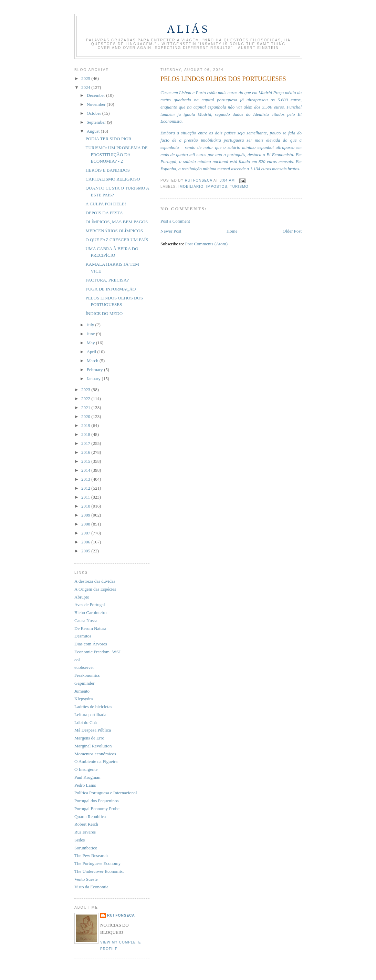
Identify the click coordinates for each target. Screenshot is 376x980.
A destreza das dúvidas (95, 581)
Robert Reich (86, 824)
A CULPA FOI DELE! (106, 204)
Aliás (188, 29)
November (97, 104)
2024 (86, 87)
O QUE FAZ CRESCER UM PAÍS (117, 240)
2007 (86, 533)
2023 (86, 390)
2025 (86, 78)
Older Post (292, 231)
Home (232, 231)
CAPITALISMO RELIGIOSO (113, 179)
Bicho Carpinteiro (91, 612)
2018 (86, 434)
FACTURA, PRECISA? (107, 280)
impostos (217, 187)
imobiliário (191, 187)
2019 (86, 425)
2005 (86, 551)
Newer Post (171, 231)
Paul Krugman (87, 777)
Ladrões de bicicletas (93, 707)
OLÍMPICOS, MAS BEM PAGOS (117, 222)
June (91, 334)
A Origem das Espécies (95, 589)
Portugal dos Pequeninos (97, 801)
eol (77, 660)
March (93, 361)
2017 (86, 443)
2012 (86, 488)
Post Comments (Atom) (207, 244)
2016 (86, 452)
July (91, 325)
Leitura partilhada (90, 714)
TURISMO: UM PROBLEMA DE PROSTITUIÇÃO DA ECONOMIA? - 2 (116, 154)
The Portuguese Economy (97, 863)
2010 (86, 506)
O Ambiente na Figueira (96, 761)
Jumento (82, 691)
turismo (239, 187)
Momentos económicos (95, 754)
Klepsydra (83, 699)
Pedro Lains (85, 785)
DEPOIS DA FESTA (104, 213)
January (94, 379)
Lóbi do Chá (86, 722)
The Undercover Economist (99, 871)
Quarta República (90, 816)
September (97, 122)
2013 (86, 479)
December (97, 95)
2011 (86, 497)
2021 (86, 407)
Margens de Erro (89, 738)
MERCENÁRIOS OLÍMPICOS (114, 231)
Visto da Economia (91, 887)
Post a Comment (175, 221)
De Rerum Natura (90, 628)
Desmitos (83, 636)
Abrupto (82, 597)
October (95, 113)
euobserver (84, 667)
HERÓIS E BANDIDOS (108, 170)
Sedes (80, 840)
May (91, 343)
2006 (86, 542)
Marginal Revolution (93, 746)
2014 (86, 470)
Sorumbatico (86, 848)
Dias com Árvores (91, 644)
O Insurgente (86, 769)
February (95, 370)
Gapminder (84, 683)
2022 (86, 399)
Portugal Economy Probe (97, 809)
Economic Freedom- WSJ (97, 652)
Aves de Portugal (90, 605)
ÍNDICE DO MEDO (104, 313)
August (94, 131)
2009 (86, 515)
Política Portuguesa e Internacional (106, 793)
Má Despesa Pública (93, 730)
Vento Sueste (86, 879)
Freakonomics (87, 675)
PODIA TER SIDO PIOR (108, 139)
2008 (86, 524)
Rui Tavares (85, 832)
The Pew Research (91, 855)
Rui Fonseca (121, 915)
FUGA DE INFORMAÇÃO (111, 289)
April (92, 352)
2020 (86, 416)
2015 (86, 461)
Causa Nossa (86, 620)
